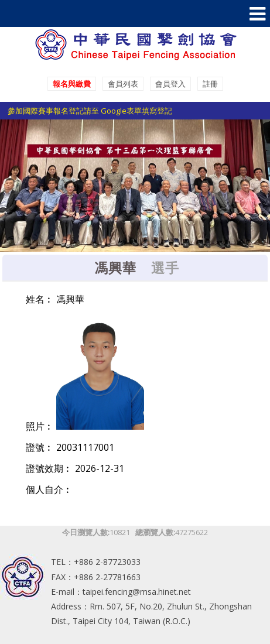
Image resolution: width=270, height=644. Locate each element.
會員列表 (123, 84)
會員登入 (170, 84)
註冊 (210, 84)
